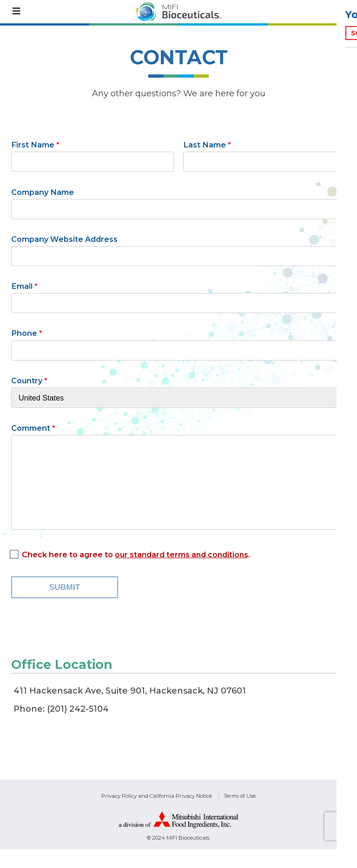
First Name (33, 145)
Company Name (43, 192)
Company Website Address (64, 239)
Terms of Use (240, 814)
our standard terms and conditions (182, 573)
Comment (31, 428)
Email (22, 286)
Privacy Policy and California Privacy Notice (157, 814)
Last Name (205, 145)
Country (27, 381)
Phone (24, 333)
